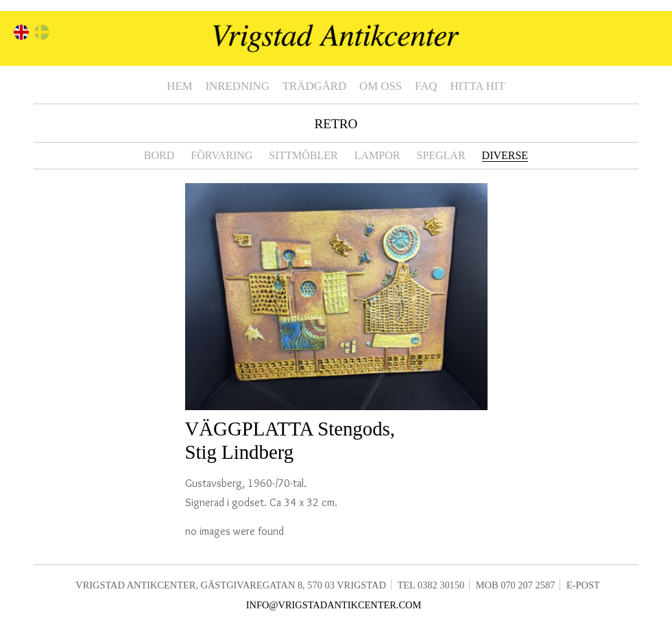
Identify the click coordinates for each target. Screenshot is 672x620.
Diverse (505, 155)
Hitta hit (477, 86)
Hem (179, 86)
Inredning (238, 86)
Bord (159, 155)
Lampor (377, 155)
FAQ (426, 86)
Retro (336, 124)
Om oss (381, 86)
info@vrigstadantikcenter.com (334, 605)
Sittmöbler (303, 155)
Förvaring (221, 155)
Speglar (441, 155)
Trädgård (314, 86)
